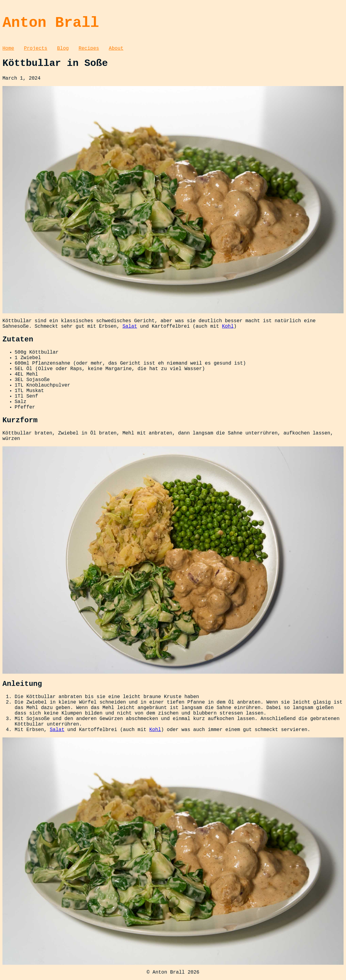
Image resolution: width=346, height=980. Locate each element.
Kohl (228, 326)
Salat (130, 326)
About (116, 49)
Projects (36, 49)
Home (8, 49)
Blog (63, 49)
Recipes (89, 49)
